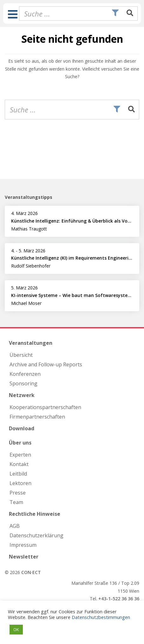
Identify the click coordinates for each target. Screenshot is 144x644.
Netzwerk (22, 395)
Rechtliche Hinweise (35, 514)
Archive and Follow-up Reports (46, 364)
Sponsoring (23, 383)
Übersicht (21, 355)
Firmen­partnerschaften (37, 417)
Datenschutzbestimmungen (101, 617)
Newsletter (24, 557)
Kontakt (19, 464)
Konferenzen (25, 374)
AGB (15, 526)
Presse (18, 493)
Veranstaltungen (31, 343)
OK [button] (16, 629)
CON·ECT (31, 572)
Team (16, 502)
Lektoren (20, 483)
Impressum (23, 545)
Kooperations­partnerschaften (45, 407)
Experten (20, 455)
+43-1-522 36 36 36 (119, 599)
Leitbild (18, 474)
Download (22, 428)
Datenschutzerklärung (36, 535)
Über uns (20, 443)
